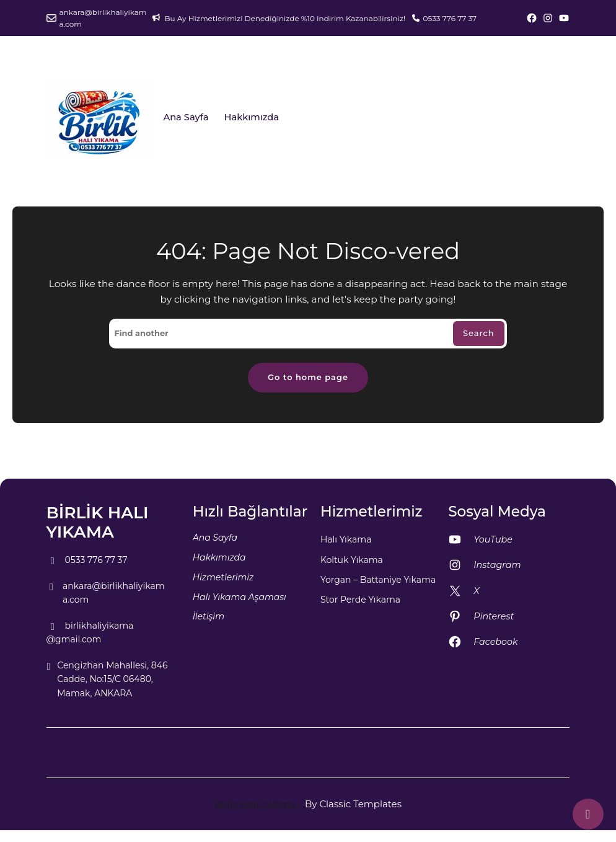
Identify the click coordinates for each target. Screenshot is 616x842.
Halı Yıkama (346, 539)
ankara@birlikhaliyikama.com (103, 18)
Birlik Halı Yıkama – (260, 804)
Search (479, 333)
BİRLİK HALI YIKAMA (98, 522)
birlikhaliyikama (90, 626)
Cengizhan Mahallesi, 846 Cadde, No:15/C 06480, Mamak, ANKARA (107, 680)
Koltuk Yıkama (352, 560)
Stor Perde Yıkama (360, 600)
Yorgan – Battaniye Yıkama (378, 580)
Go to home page (308, 377)
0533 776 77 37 (450, 18)
